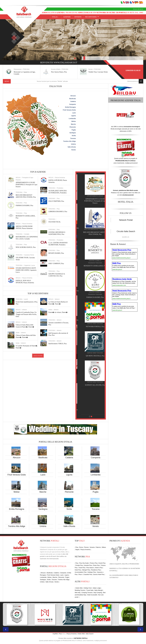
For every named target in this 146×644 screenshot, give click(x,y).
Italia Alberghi (99, 590)
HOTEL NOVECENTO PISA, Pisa (91, 320)
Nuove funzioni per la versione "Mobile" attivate (59, 81)
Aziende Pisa (88, 565)
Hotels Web (79, 588)
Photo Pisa (96, 565)
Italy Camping (98, 593)
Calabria (69, 458)
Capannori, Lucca (29, 265)
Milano (104, 547)
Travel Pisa (82, 568)
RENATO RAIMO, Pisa (56, 253)
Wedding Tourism (80, 590)
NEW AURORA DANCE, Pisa (26, 247)
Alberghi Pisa (86, 570)
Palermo (98, 547)
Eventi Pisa (102, 563)
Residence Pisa (96, 570)
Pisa (25, 192)
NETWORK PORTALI (81, 638)
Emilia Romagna (17, 509)
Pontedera (60, 188)
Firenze (86, 547)
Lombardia (96, 475)
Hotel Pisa (78, 570)
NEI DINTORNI (91, 17)
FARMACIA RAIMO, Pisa (24, 206)
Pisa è (80, 574)
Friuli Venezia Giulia (17, 475)
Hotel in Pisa (99, 568)
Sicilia (69, 509)
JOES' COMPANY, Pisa (56, 264)
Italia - (56, 17)
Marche (43, 492)
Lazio (43, 475)
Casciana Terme (29, 255)
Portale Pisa (79, 565)
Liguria (69, 475)
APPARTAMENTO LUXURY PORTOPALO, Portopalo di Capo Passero (27, 185)
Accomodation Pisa (81, 572)
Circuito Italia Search (126, 231)
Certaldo (27, 234)
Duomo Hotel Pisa (99, 574)
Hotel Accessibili (92, 595)
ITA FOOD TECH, (55, 222)
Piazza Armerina (27, 224)
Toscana (96, 509)
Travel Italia (90, 590)
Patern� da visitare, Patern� (58, 312)
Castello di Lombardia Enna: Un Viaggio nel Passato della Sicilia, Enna (26, 314)
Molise (17, 492)
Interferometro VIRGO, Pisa (58, 344)
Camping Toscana (87, 593)
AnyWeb (55, 634)
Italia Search (138, 9)
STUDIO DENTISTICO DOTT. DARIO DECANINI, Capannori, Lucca (26, 270)
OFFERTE (78, 17)
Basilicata (43, 458)
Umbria (43, 526)
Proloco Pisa (94, 563)
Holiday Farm (88, 588)
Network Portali (126, 220)
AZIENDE (67, 17)
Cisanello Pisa (88, 574)
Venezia (92, 547)
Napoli (77, 550)
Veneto (96, 526)
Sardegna (43, 509)
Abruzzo (17, 458)
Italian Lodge (97, 588)
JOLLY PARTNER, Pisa (56, 201)
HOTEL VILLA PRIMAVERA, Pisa (91, 291)
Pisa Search (90, 568)
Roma (81, 547)
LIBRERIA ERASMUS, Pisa (58, 212)
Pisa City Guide (84, 563)
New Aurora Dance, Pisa (96, 72)
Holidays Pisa (92, 572)
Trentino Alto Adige (17, 526)
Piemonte (69, 492)
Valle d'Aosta (69, 526)
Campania (96, 458)
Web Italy (78, 593)
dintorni (24, 310)
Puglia (96, 492)
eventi (26, 299)
